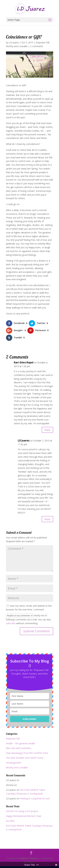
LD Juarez (14, 42)
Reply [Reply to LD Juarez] (47, 519)
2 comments (37, 46)
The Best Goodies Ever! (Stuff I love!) (25, 758)
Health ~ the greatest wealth (21, 743)
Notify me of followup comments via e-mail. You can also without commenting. (28, 619)
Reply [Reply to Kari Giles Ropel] (47, 430)
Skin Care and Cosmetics (19, 748)
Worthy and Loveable (17, 46)
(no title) (10, 821)
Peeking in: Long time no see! (35, 798)
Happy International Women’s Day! (24, 816)
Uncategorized (13, 763)
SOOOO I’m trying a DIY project (22, 811)
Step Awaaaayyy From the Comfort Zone (27, 753)
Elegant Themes (29, 858)
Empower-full (42, 42)
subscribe (11, 623)
